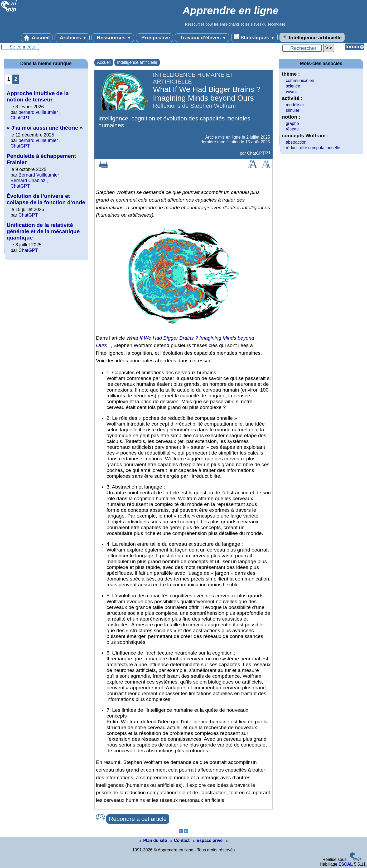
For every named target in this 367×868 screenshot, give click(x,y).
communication (300, 81)
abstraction (296, 142)
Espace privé (208, 840)
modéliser (295, 105)
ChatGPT (256, 153)
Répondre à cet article (138, 819)
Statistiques (254, 37)
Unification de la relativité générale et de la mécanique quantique (43, 231)
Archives (72, 38)
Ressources (113, 38)
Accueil (37, 38)
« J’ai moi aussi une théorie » (45, 128)
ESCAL (346, 864)
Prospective (154, 38)
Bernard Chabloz (28, 181)
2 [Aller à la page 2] (16, 79)
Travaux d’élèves (202, 38)
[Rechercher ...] (302, 48)
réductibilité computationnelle (313, 148)
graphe (292, 123)
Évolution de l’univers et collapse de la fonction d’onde (46, 199)
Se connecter (23, 47)
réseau (292, 129)
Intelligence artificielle (312, 37)
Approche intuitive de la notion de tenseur (38, 96)
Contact (181, 840)
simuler (293, 110)
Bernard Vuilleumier (39, 175)
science (293, 86)
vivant (291, 92)
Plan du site (154, 840)
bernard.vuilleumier (38, 112)
